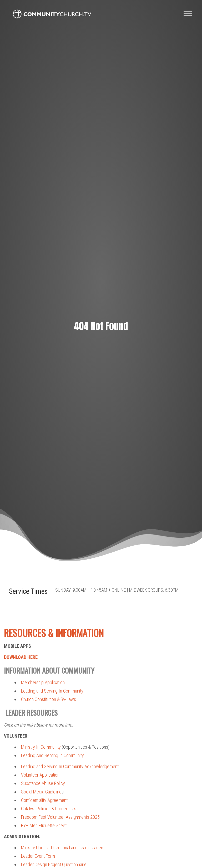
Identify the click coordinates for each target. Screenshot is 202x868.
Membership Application (43, 682)
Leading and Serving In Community (52, 691)
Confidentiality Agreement (44, 800)
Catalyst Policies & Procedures (49, 809)
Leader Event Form (38, 856)
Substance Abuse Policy (43, 783)
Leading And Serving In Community (52, 755)
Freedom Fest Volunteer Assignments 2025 (60, 817)
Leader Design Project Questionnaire (54, 864)
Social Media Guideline (41, 792)
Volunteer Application (40, 775)
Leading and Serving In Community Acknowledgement (70, 766)
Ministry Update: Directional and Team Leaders (63, 848)
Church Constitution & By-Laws (49, 699)
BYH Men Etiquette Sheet (44, 825)
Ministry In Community (41, 747)
